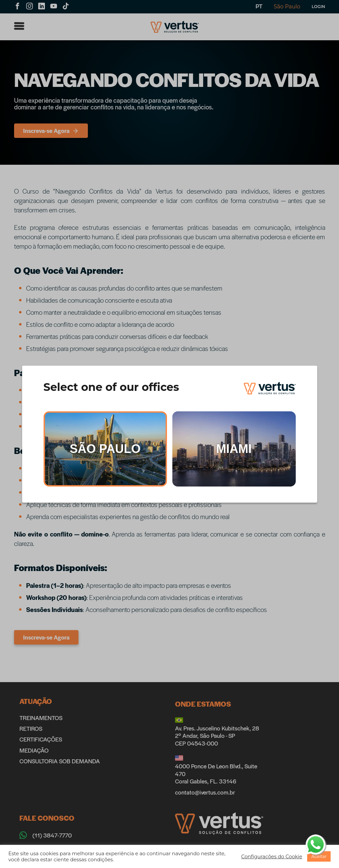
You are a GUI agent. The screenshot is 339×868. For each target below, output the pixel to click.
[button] (272, 857)
